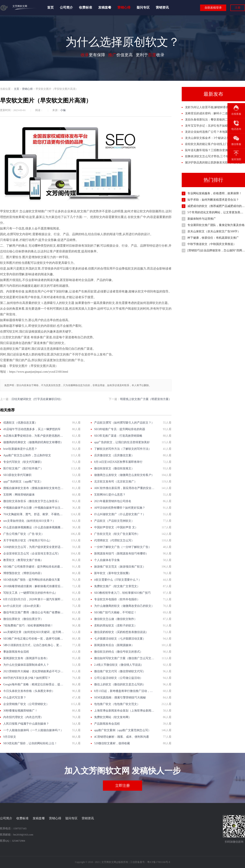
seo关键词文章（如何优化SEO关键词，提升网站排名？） (34, 632)
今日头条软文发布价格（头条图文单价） (29, 691)
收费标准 (86, 8)
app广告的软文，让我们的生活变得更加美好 (122, 442)
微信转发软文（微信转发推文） (114, 468)
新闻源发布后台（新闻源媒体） (114, 645)
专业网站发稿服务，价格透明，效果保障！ (215, 193)
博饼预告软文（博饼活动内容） (23, 573)
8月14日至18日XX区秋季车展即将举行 (118, 462)
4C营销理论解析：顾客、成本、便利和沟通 (121, 737)
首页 (50, 8)
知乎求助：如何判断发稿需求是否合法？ (213, 200)
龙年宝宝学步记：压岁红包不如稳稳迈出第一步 (215, 126)
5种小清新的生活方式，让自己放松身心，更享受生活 (34, 645)
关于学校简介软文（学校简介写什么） (28, 540)
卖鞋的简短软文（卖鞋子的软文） (116, 626)
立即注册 (122, 786)
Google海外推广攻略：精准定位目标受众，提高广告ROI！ (34, 684)
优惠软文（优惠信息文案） (20, 423)
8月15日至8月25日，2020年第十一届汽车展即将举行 (34, 599)
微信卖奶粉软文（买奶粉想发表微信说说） (121, 632)
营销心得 (124, 8)
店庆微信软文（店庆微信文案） (114, 455)
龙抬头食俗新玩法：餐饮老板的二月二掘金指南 (215, 120)
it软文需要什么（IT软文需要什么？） (118, 580)
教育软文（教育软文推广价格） (23, 560)
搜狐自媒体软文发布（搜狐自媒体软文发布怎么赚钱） (34, 488)
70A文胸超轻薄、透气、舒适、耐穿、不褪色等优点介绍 (34, 514)
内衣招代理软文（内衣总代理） (23, 717)
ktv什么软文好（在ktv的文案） (23, 606)
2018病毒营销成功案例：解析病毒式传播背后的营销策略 (34, 586)
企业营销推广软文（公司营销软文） (26, 704)
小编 (63, 110)
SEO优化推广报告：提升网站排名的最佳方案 (32, 580)
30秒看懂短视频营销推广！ (20, 711)
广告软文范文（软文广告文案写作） (117, 534)
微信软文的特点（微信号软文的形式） (118, 652)
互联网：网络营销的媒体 (19, 495)
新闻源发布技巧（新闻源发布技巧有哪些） (121, 554)
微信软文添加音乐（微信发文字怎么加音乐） (32, 501)
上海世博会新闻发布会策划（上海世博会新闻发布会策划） (125, 711)
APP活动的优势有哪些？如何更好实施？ (120, 508)
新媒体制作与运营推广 (202, 219)
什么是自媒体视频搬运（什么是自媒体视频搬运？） (34, 527)
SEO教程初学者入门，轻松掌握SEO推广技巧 (122, 593)
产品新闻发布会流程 (107, 724)
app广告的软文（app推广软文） (23, 482)
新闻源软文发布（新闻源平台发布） (26, 658)
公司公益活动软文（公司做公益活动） (118, 678)
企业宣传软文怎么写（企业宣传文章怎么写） (32, 554)
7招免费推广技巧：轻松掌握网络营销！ (28, 626)
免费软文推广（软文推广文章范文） (117, 586)
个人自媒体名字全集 (107, 560)
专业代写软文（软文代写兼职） (23, 462)
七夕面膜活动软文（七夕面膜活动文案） (120, 639)
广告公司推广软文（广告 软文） (24, 534)
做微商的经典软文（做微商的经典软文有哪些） (33, 442)
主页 (17, 89)
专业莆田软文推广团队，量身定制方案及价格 (216, 225)
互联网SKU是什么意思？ (110, 495)
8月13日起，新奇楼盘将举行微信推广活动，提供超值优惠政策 (125, 691)
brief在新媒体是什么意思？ (20, 449)
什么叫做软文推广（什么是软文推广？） (120, 514)
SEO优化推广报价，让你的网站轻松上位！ (30, 743)
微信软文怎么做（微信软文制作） (116, 619)
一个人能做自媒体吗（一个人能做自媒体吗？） (33, 730)
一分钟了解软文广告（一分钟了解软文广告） (123, 547)
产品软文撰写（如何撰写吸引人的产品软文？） (124, 423)
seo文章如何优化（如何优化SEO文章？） (29, 521)
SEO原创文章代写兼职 (17, 475)
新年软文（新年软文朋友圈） (113, 573)
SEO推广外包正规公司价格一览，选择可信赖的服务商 (34, 639)
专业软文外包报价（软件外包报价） (117, 599)
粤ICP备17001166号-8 (159, 862)
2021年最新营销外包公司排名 (113, 501)
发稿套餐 (105, 8)
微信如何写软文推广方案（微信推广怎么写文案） (125, 658)
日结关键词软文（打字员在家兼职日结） (37, 399)
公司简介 (66, 8)
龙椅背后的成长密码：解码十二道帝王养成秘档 (215, 113)
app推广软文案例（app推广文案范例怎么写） (122, 730)
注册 (238, 8)
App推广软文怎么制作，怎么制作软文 (27, 455)
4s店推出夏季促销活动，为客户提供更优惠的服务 (34, 436)
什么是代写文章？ (15, 698)
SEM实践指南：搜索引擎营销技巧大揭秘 (120, 698)
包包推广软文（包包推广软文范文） (117, 704)
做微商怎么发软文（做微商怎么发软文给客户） (124, 475)
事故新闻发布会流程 (16, 652)
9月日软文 (10, 737)
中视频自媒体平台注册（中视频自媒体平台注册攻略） (34, 508)
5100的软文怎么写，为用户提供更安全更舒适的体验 (34, 547)
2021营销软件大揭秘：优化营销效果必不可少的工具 (34, 671)
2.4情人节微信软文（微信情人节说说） (119, 665)
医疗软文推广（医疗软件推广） (23, 468)
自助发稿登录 (213, 8)
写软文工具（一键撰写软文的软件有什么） (30, 593)
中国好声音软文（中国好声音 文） (116, 527)
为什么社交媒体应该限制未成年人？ (26, 665)
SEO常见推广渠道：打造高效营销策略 (118, 436)
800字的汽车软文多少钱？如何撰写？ (27, 678)
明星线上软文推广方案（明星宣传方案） (146, 399)
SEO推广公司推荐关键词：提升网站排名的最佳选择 (34, 567)
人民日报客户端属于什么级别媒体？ (26, 724)
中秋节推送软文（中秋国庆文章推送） (212, 244)
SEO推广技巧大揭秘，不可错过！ (115, 612)
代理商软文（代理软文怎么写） (114, 540)
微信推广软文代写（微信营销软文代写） (120, 671)
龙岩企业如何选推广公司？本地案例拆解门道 (214, 132)
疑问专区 (143, 8)
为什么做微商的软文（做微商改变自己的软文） (124, 606)
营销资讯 (162, 8)
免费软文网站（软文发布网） (113, 717)
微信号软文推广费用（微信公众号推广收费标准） (34, 612)
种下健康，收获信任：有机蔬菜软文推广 (213, 238)
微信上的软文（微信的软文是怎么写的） (120, 684)
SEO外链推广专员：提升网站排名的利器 (120, 429)
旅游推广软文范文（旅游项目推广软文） (120, 567)
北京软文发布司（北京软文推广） (116, 482)
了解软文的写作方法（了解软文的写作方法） (123, 449)
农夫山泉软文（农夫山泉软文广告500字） (214, 231)
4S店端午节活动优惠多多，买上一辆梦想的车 (32, 429)
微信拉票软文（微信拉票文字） (23, 619)
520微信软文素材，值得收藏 (112, 743)
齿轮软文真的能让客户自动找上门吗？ (209, 144)
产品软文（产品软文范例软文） (114, 521)
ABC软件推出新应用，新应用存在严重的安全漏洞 (125, 488)
